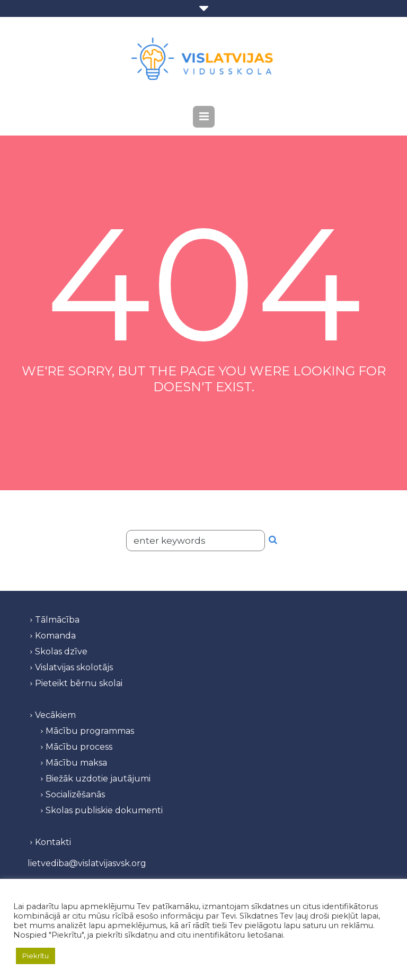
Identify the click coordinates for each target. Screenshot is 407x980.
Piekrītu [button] (36, 956)
